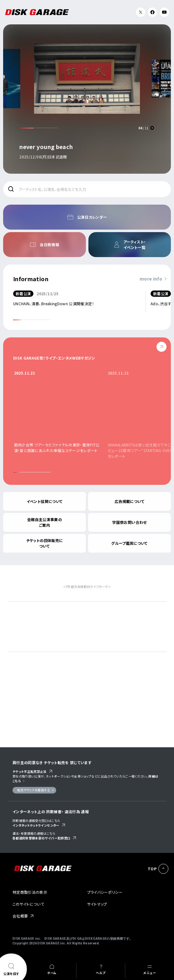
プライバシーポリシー (105, 892)
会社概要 (20, 916)
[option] (87, 98)
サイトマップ (97, 904)
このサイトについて (28, 904)
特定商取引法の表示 (30, 892)
